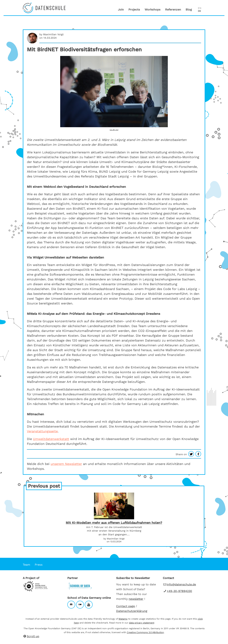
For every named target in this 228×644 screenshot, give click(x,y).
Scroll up (31, 636)
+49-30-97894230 (179, 591)
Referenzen (173, 10)
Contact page (125, 606)
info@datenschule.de (181, 584)
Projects (134, 10)
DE (199, 11)
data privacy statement (142, 623)
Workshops (153, 10)
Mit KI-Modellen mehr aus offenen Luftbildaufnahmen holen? (114, 523)
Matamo (123, 619)
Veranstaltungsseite (42, 431)
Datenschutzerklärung (132, 611)
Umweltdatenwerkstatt (51, 439)
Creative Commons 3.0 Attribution (145, 632)
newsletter (136, 599)
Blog (189, 10)
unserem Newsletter (66, 464)
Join (121, 10)
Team (26, 565)
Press (39, 565)
